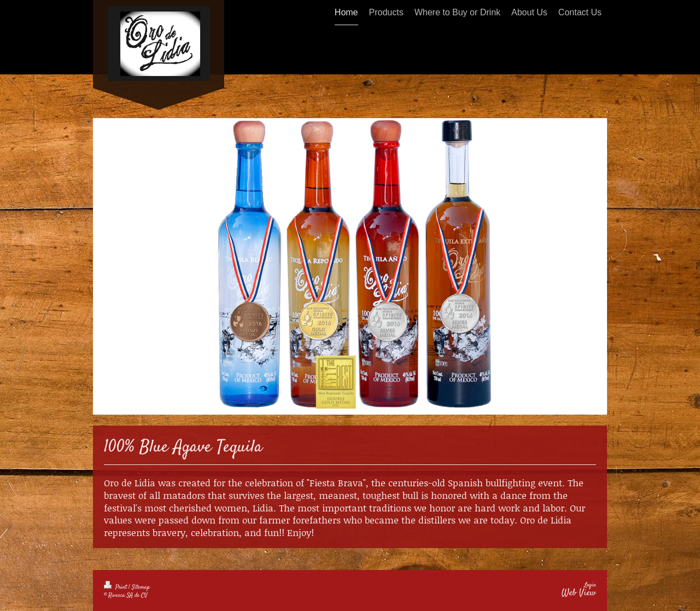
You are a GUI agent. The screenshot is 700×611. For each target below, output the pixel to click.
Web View (579, 593)
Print (116, 587)
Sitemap (141, 587)
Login (590, 585)
